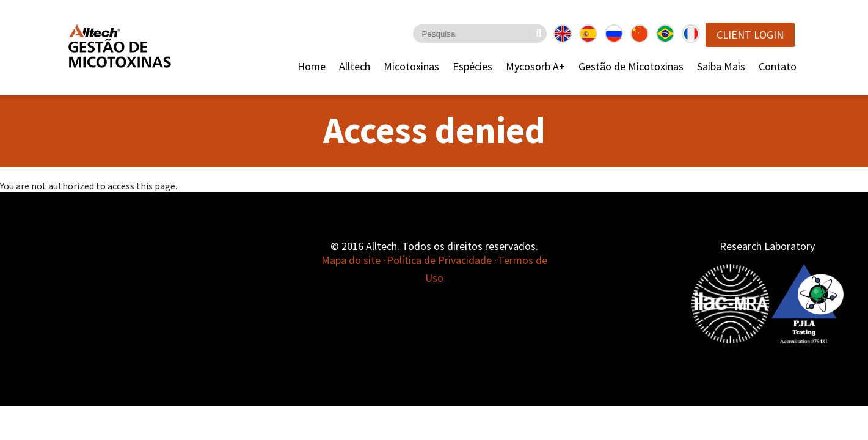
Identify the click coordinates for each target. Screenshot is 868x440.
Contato (778, 66)
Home (312, 66)
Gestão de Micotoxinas (631, 66)
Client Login (750, 35)
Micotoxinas (411, 66)
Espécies (472, 66)
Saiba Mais (721, 66)
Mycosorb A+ (535, 66)
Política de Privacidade (439, 260)
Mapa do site (351, 260)
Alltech (355, 66)
